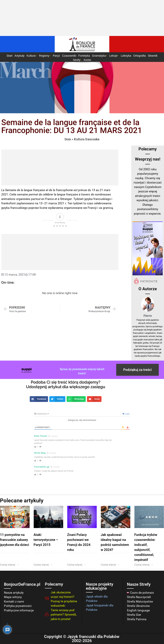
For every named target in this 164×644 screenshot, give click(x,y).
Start (9, 56)
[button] (39, 399)
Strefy (77, 60)
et (47, 190)
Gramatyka (100, 56)
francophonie (64, 190)
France (49, 199)
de (40, 194)
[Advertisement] (82, 19)
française (39, 190)
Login (126, 414)
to (85, 203)
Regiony (45, 56)
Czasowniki (69, 56)
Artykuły (19, 56)
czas (90, 203)
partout (36, 199)
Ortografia (140, 56)
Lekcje (114, 56)
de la (20, 190)
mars (107, 190)
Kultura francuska (87, 139)
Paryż (56, 56)
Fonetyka (84, 56)
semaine (22, 194)
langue (28, 190)
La (3, 190)
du (89, 190)
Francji (92, 208)
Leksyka (126, 56)
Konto (87, 60)
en (43, 199)
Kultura (32, 56)
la (55, 194)
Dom (68, 139)
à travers (84, 194)
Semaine (11, 190)
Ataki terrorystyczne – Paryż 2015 (46, 540)
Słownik (153, 56)
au (97, 190)
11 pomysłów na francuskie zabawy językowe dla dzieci (15, 540)
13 (93, 190)
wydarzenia (56, 208)
